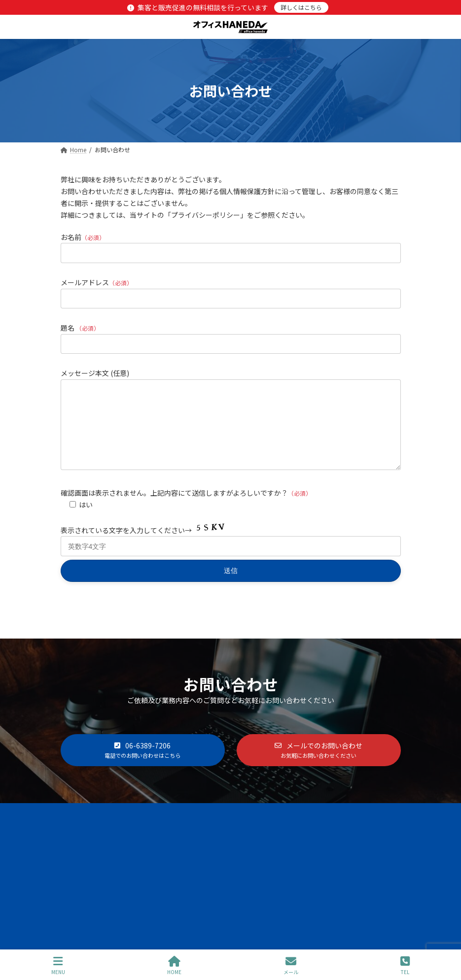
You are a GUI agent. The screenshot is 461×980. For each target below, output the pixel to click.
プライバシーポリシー (290, 828)
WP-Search (256, 903)
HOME (174, 965)
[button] (143, 765)
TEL (405, 965)
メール (291, 965)
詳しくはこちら (301, 7)
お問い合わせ (369, 828)
